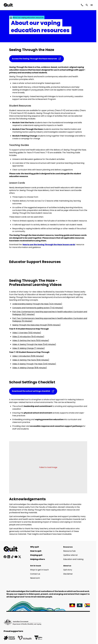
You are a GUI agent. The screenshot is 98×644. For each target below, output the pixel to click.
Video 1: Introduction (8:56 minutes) (28, 356)
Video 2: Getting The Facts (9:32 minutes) (31, 360)
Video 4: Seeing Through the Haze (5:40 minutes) (34, 344)
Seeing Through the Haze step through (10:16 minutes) (36, 325)
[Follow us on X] (20, 557)
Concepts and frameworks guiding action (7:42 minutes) (38, 308)
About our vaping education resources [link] (28, 18)
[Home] (12, 549)
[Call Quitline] (82, 5)
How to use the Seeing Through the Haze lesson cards (49, 245)
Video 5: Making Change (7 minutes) (28, 348)
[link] (11, 18)
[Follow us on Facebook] (5, 557)
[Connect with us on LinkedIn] (9, 557)
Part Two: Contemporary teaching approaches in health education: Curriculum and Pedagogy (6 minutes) (50, 320)
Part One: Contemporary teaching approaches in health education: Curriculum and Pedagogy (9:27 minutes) (50, 313)
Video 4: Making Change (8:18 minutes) (30, 368)
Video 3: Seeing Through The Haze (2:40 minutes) (34, 364)
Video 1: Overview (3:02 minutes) (27, 333)
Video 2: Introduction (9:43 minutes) (28, 337)
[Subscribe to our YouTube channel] (16, 557)
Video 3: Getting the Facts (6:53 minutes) (31, 340)
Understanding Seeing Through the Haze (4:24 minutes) (37, 304)
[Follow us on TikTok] (12, 557)
